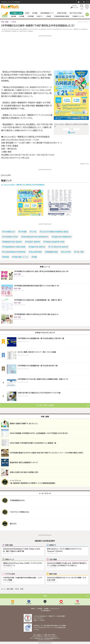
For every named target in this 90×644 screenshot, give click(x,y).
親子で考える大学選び (76, 13)
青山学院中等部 (36, 252)
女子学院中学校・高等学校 (59, 247)
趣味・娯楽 (53, 574)
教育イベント (10, 559)
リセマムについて (55, 609)
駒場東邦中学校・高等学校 (13, 242)
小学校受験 (30, 16)
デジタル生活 (10, 574)
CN (77, 8)
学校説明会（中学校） (11, 237)
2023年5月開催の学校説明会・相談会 (55, 232)
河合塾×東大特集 (62, 13)
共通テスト (40, 16)
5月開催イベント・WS (78, 16)
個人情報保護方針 (46, 611)
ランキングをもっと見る (45, 405)
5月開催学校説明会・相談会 (61, 16)
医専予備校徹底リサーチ (47, 13)
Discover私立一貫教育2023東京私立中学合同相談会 (24, 185)
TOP (45, 596)
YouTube (61, 604)
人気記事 (48, 16)
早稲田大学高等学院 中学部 (55, 242)
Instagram (77, 604)
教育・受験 (9, 545)
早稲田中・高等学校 (34, 242)
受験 (35, 257)
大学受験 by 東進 (17, 13)
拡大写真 (73, 133)
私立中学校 (67, 252)
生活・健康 (53, 559)
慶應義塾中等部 (52, 252)
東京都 (7, 257)
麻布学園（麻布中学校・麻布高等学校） (36, 237)
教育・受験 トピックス (21, 257)
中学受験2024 (10, 232)
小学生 (34, 232)
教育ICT (53, 545)
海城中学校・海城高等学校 (63, 237)
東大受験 (35, 13)
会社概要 (46, 609)
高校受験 (13, 16)
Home (13, 604)
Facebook (29, 604)
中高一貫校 (80, 252)
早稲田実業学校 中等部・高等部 (15, 247)
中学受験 (22, 16)
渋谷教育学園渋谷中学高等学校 (15, 252)
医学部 (27, 13)
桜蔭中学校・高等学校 (38, 247)
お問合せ (33, 609)
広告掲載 (40, 609)
